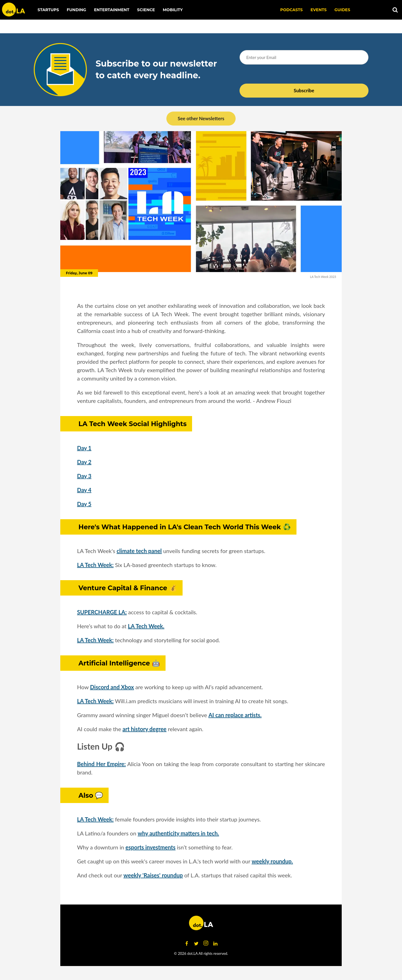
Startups (48, 10)
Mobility (173, 10)
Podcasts (292, 10)
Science (146, 10)
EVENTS (319, 10)
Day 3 (84, 476)
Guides (342, 10)
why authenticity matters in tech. (178, 833)
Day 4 (84, 490)
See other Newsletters (201, 118)
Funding (76, 10)
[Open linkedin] (215, 943)
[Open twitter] (196, 943)
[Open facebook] (187, 943)
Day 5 (84, 504)
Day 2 (84, 462)
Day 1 (84, 448)
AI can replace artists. (235, 715)
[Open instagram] (206, 943)
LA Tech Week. (146, 626)
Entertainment (112, 10)
